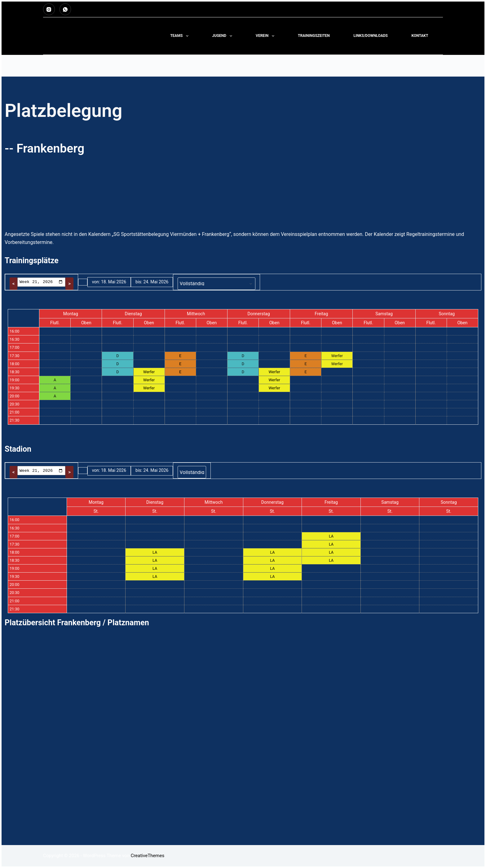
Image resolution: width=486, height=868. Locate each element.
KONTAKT (420, 36)
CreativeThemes (148, 856)
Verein (266, 36)
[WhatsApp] (65, 9)
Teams (181, 36)
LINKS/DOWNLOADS (371, 36)
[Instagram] (49, 9)
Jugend (223, 36)
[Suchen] (441, 36)
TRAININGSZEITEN (314, 36)
